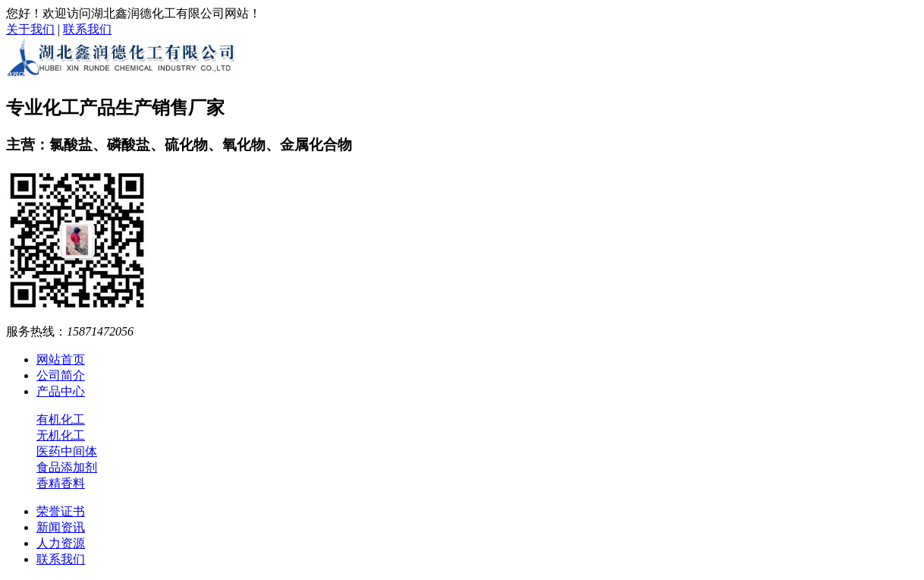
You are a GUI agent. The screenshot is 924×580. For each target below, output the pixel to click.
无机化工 (61, 435)
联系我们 (87, 29)
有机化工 (61, 419)
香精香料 (61, 483)
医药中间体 (67, 451)
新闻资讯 (61, 527)
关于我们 (30, 29)
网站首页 (61, 359)
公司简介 (61, 375)
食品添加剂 (67, 467)
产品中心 (61, 391)
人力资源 (61, 543)
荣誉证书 (61, 511)
